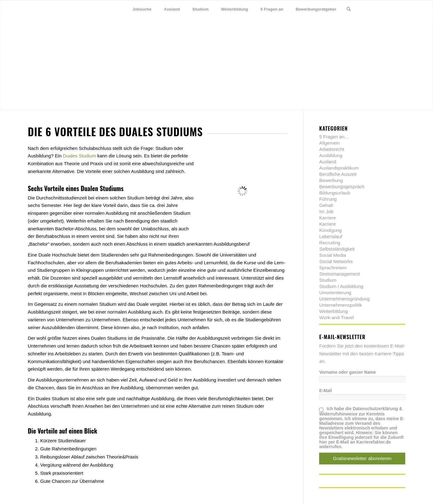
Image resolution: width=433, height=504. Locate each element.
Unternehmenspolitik (341, 305)
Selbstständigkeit (337, 249)
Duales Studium (80, 156)
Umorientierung (335, 293)
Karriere (327, 218)
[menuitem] (142, 9)
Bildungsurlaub (335, 193)
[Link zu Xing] (391, 9)
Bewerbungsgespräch (342, 187)
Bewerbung (331, 180)
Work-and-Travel (336, 317)
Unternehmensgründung (344, 299)
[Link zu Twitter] (372, 9)
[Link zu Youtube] (401, 9)
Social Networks (336, 261)
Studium (328, 280)
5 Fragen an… (334, 137)
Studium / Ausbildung (341, 286)
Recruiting (330, 243)
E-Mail (326, 391)
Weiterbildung (333, 311)
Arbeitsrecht (332, 149)
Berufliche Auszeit (338, 174)
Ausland (328, 162)
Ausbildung (331, 155)
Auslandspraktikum (339, 168)
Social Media (333, 255)
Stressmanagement (339, 274)
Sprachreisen (333, 268)
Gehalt (326, 205)
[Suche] (349, 9)
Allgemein (329, 143)
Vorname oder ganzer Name (347, 372)
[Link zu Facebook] (382, 9)
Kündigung (330, 230)
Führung (328, 199)
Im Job (326, 211)
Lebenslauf (331, 236)
